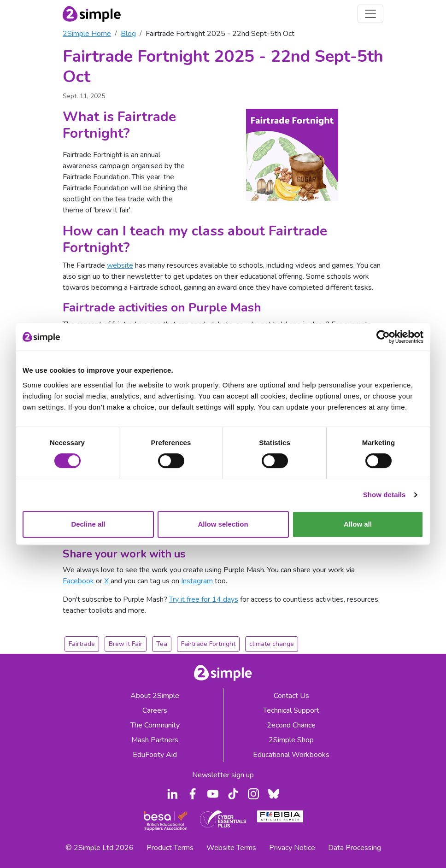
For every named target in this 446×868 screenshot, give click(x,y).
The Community (155, 725)
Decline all (88, 524)
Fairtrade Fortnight (208, 644)
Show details (384, 495)
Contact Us (291, 696)
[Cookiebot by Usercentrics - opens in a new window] (383, 337)
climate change (272, 644)
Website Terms (231, 848)
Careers (155, 710)
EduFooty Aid (155, 755)
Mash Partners (155, 740)
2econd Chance (291, 725)
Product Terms (170, 848)
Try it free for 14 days (204, 599)
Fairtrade (82, 644)
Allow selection (223, 524)
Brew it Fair (126, 644)
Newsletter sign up (223, 775)
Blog (128, 34)
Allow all (358, 524)
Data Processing (355, 848)
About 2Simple (155, 696)
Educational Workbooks (291, 755)
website (120, 265)
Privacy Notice (292, 848)
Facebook (78, 581)
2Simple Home (87, 34)
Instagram (197, 581)
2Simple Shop (291, 740)
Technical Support (291, 710)
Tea (162, 644)
